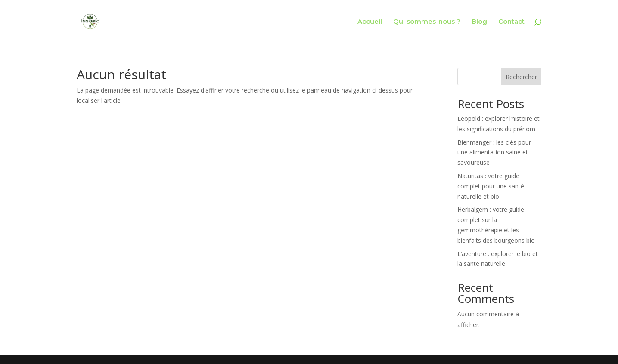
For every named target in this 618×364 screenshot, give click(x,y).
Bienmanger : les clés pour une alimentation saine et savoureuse (494, 153)
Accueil (370, 22)
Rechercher (521, 77)
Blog (479, 22)
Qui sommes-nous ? (427, 22)
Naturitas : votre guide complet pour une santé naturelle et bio (491, 186)
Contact (511, 22)
